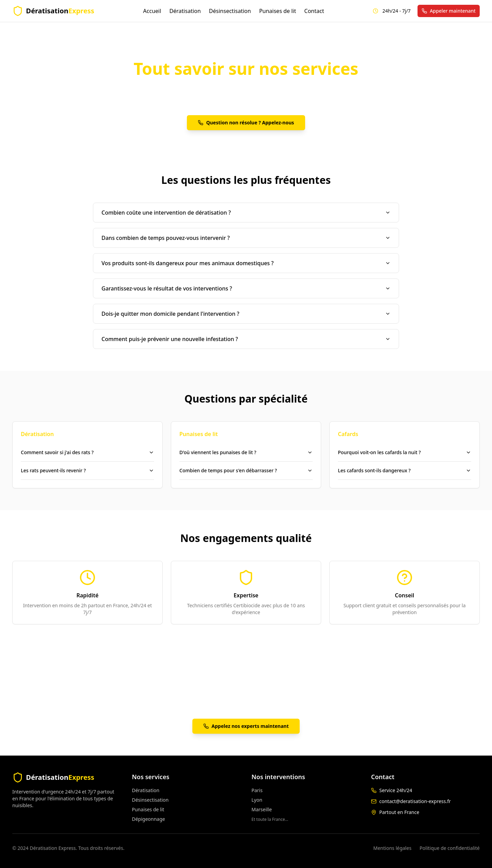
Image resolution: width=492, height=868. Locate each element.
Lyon (257, 800)
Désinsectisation (230, 11)
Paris (257, 790)
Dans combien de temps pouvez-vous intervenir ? (246, 238)
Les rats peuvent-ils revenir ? (87, 470)
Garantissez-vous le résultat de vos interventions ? (246, 288)
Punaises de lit (277, 11)
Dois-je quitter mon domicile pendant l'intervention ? (246, 314)
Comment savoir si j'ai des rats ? (87, 452)
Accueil (152, 11)
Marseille (262, 809)
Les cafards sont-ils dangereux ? (405, 470)
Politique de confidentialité (450, 848)
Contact (314, 11)
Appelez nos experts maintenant (246, 726)
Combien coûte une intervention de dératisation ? (246, 213)
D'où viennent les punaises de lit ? (246, 452)
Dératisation (185, 11)
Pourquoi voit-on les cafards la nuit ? (405, 452)
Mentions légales (393, 848)
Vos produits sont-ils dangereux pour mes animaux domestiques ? (246, 263)
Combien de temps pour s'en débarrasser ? (246, 470)
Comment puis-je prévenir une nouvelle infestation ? (246, 339)
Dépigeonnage (148, 819)
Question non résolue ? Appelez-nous (246, 123)
